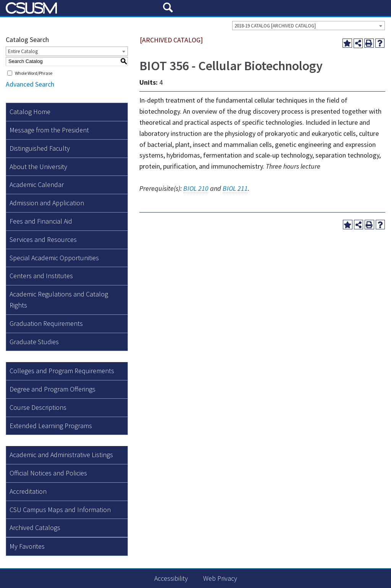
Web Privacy (220, 578)
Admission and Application (47, 203)
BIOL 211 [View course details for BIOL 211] (235, 188)
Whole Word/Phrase (34, 73)
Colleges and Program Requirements (62, 371)
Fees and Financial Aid (41, 221)
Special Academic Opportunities (54, 258)
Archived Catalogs (35, 528)
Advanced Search (30, 84)
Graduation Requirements (46, 323)
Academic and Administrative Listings (61, 455)
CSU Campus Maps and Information (60, 510)
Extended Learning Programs (51, 426)
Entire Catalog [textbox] (23, 51)
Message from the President (49, 130)
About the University (38, 167)
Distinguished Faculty (40, 148)
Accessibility (171, 578)
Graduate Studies (34, 342)
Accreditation (28, 491)
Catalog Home (30, 112)
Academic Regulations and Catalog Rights (59, 300)
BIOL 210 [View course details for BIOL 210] (196, 188)
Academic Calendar (37, 184)
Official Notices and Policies (48, 473)
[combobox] (309, 26)
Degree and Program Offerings (53, 389)
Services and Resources (43, 239)
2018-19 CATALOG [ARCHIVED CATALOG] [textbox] (275, 26)
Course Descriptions (38, 407)
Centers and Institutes (41, 276)
